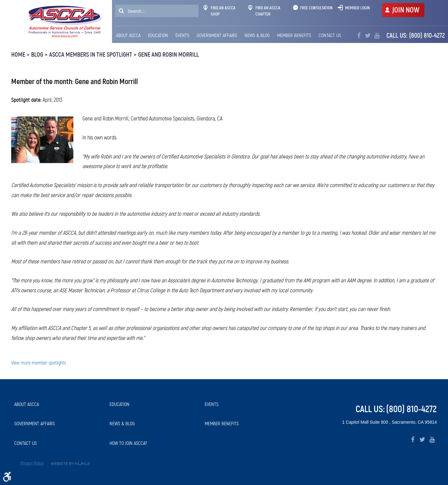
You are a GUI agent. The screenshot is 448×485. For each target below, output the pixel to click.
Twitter (368, 36)
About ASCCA (128, 35)
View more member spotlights (39, 363)
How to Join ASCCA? (128, 443)
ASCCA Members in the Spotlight (91, 55)
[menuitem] (130, 35)
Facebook (359, 36)
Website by (70, 464)
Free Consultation (316, 8)
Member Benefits (294, 35)
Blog (37, 55)
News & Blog (257, 35)
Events (182, 35)
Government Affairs (217, 35)
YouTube (377, 36)
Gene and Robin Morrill (168, 55)
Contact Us (330, 35)
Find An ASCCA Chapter (264, 11)
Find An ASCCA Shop (219, 11)
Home (18, 55)
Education (158, 35)
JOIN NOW (406, 10)
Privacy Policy (32, 463)
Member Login (357, 8)
